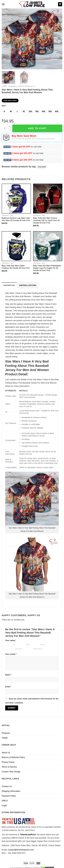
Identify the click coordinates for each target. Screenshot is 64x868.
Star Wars (42, 167)
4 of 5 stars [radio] (11, 649)
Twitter (5, 738)
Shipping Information (11, 791)
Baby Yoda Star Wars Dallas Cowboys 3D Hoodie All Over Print (16, 267)
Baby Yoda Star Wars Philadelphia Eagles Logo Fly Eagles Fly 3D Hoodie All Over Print (47, 268)
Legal (4, 805)
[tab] (9, 285)
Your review (11, 654)
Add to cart (37, 128)
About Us (6, 753)
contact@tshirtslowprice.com (21, 850)
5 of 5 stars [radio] (28, 649)
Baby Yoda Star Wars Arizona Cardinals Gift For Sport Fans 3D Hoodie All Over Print (46, 220)
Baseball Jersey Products (22, 86)
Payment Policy (9, 796)
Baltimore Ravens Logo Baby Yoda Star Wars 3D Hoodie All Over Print (16, 219)
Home (4, 86)
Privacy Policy (8, 762)
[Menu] (3, 4)
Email (8, 687)
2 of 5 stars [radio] (21, 644)
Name (8, 675)
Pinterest (6, 733)
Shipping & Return (28, 285)
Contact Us (7, 786)
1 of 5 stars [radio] (9, 644)
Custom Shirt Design (11, 772)
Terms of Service (9, 767)
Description (9, 285)
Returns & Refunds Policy (13, 757)
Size (4, 106)
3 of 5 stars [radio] (35, 644)
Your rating (11, 640)
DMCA (5, 801)
